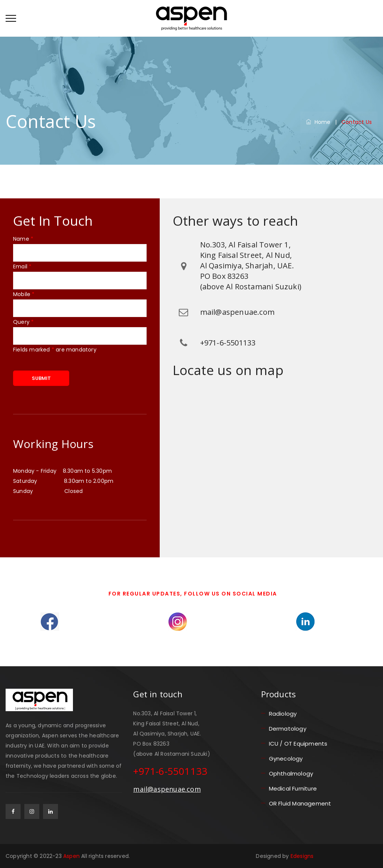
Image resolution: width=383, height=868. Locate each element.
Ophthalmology (291, 773)
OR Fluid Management (300, 803)
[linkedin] (50, 811)
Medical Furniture (293, 788)
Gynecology (286, 759)
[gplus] (32, 811)
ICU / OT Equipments (298, 744)
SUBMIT (41, 378)
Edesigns (302, 856)
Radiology (283, 714)
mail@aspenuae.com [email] (167, 789)
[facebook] (13, 811)
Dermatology (288, 729)
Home (318, 122)
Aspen (72, 856)
